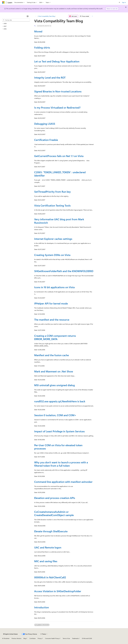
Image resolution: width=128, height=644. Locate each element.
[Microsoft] (3, 2)
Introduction (42, 607)
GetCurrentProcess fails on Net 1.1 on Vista (59, 156)
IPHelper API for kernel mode (51, 303)
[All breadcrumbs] (36, 16)
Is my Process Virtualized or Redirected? (57, 107)
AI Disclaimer (6, 638)
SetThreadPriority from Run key (52, 192)
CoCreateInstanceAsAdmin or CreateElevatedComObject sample (54, 513)
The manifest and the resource (52, 320)
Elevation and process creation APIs (55, 498)
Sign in (124, 2)
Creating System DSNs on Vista (52, 255)
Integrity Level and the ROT (50, 77)
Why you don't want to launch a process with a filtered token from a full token (61, 464)
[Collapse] (28, 16)
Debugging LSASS (45, 124)
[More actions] (92, 16)
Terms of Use (66, 638)
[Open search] (119, 2)
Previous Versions (16, 638)
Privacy (40, 638)
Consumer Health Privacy (52, 638)
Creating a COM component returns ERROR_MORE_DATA (55, 337)
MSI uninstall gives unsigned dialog (55, 385)
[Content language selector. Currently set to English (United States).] (10, 634)
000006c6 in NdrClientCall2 (50, 577)
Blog (25, 638)
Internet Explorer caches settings (53, 239)
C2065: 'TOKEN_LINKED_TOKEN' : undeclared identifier (60, 174)
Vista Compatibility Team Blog (47, 16)
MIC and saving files (46, 561)
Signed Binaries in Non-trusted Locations (58, 91)
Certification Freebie (46, 140)
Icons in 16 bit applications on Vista (54, 287)
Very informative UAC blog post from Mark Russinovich (59, 221)
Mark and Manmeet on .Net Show (54, 371)
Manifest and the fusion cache (52, 355)
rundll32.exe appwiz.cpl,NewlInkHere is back (60, 401)
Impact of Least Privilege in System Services (59, 431)
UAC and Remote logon (48, 547)
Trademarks (75, 638)
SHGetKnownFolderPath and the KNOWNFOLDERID (64, 271)
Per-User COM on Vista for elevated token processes (58, 447)
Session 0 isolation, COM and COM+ (55, 415)
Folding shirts (42, 47)
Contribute (32, 638)
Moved (38, 31)
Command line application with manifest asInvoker (63, 482)
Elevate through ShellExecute (51, 531)
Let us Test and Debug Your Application (57, 61)
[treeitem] (16, 24)
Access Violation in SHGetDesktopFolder (58, 591)
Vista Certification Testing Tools (52, 205)
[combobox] (16, 20)
